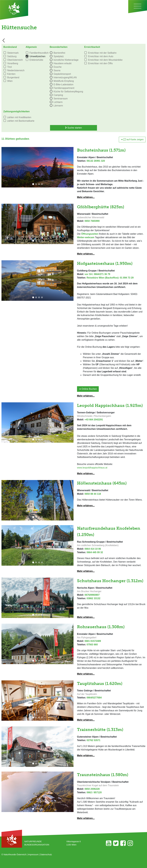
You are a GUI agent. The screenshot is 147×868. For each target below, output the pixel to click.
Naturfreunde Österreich (15, 855)
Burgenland (13, 77)
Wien (10, 81)
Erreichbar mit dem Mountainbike (105, 60)
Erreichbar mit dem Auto (101, 56)
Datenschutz (46, 855)
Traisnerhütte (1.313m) (100, 729)
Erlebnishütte (36, 60)
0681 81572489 (93, 641)
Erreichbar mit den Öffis (100, 63)
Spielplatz (59, 56)
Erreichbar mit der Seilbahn (102, 53)
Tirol (9, 67)
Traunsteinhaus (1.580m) (103, 775)
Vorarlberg (13, 63)
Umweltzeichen (37, 56)
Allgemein (31, 47)
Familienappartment (64, 88)
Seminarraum (61, 99)
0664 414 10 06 (93, 549)
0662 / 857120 (94, 792)
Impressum (33, 855)
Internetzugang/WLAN (65, 77)
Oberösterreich (15, 60)
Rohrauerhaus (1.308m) (101, 627)
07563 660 (92, 645)
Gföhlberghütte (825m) (101, 207)
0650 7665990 (92, 221)
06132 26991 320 (96, 161)
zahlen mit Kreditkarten (19, 117)
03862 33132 (93, 598)
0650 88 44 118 (93, 494)
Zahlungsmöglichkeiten (17, 111)
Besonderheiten (59, 47)
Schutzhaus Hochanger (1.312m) (110, 581)
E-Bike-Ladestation (63, 84)
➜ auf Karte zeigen (132, 139)
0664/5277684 (94, 698)
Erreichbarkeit (92, 47)
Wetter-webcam (86, 237)
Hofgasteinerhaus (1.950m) (105, 263)
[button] (33, 184)
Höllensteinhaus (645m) (102, 483)
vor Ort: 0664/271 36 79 (97, 274)
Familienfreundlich (39, 53)
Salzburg (12, 56)
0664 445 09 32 (95, 552)
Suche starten (73, 128)
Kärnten (11, 74)
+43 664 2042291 (94, 420)
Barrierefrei (59, 53)
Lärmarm (58, 106)
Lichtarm (58, 102)
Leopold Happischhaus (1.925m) (110, 405)
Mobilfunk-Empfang (64, 81)
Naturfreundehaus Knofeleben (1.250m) (109, 531)
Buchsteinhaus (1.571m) (101, 150)
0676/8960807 (92, 595)
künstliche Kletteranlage (66, 60)
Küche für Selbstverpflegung (68, 92)
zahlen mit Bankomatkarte (21, 121)
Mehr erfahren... (86, 197)
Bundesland (10, 47)
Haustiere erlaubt (62, 63)
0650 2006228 (92, 789)
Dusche (58, 67)
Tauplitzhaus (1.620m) (100, 683)
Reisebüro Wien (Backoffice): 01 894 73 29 (110, 278)
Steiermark (13, 53)
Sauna (57, 70)
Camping (58, 95)
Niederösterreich (16, 70)
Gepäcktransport (62, 74)
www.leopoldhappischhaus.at (92, 468)
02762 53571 (93, 740)
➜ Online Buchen (88, 389)
